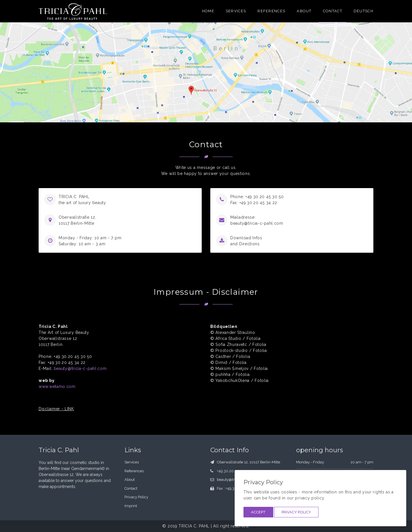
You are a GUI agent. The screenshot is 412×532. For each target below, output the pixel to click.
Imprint (131, 506)
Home (208, 11)
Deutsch (364, 11)
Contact (333, 11)
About (304, 11)
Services (236, 11)
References (271, 11)
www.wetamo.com (57, 386)
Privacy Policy (296, 512)
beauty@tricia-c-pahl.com (257, 223)
